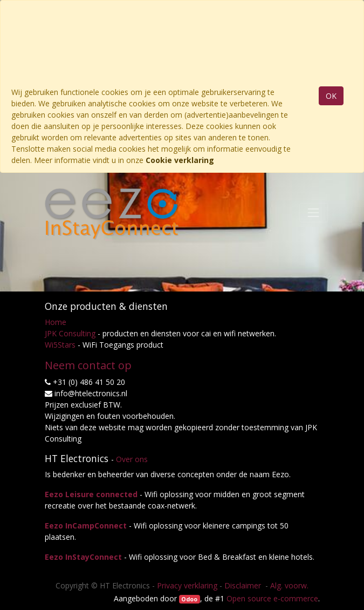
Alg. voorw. (289, 585)
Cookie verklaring (180, 160)
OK (331, 96)
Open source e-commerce (272, 598)
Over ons (132, 459)
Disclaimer (244, 585)
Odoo (189, 599)
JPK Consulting (70, 333)
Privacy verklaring (187, 585)
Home (56, 322)
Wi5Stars (60, 345)
